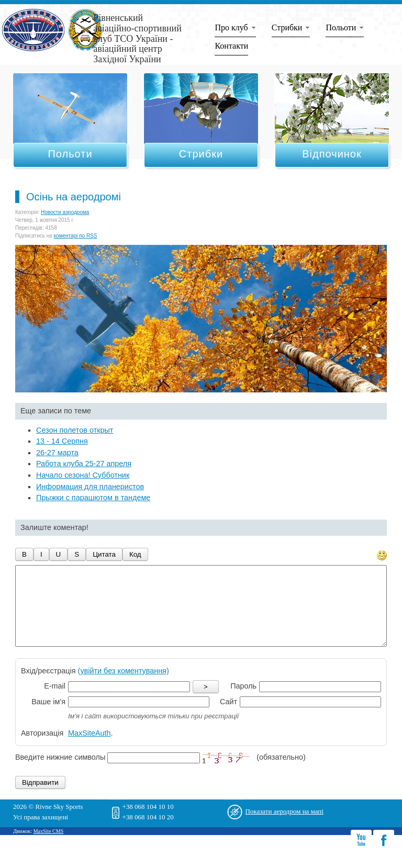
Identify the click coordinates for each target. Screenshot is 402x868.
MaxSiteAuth (90, 749)
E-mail (55, 702)
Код (135, 554)
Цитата (104, 554)
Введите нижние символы (60, 773)
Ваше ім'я (48, 717)
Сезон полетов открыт (75, 430)
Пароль (243, 702)
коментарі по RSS (76, 236)
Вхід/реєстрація (95, 686)
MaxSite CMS (49, 847)
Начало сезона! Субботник (83, 475)
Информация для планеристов (90, 487)
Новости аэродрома (65, 212)
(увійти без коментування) (124, 686)
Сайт (228, 717)
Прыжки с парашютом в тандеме (93, 498)
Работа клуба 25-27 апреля (84, 464)
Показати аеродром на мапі (284, 827)
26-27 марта (57, 453)
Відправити (40, 798)
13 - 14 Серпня (62, 441)
